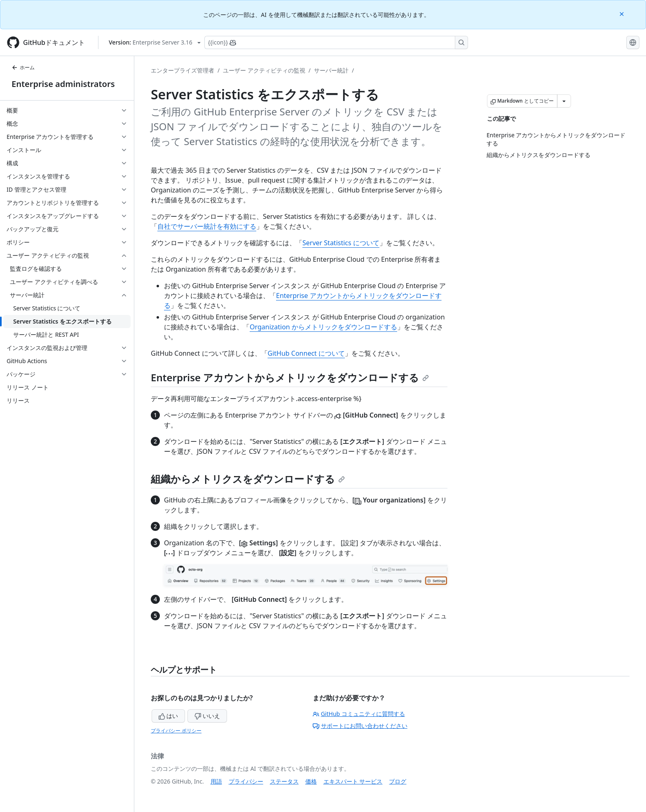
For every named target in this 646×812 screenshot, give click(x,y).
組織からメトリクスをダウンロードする (248, 479)
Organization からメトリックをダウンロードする (323, 327)
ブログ (398, 781)
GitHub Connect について (307, 353)
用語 (216, 781)
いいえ (207, 716)
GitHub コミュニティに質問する (359, 714)
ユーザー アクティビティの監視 (264, 70)
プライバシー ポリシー (176, 731)
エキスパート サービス (353, 781)
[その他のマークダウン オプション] (564, 101)
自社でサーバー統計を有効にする (207, 226)
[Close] (623, 13)
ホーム (23, 67)
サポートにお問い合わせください (360, 726)
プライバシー (246, 781)
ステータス (284, 781)
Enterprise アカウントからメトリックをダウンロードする (290, 377)
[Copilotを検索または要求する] (336, 42)
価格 (311, 781)
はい (169, 716)
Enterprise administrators (63, 84)
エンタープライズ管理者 (183, 70)
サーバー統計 (331, 70)
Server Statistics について (341, 243)
